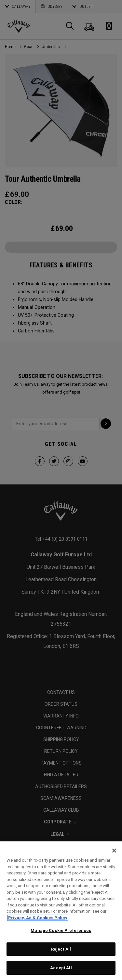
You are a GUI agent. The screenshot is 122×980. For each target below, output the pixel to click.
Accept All (61, 968)
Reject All (61, 949)
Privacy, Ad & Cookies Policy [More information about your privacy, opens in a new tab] (38, 918)
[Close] (114, 851)
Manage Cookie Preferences (61, 930)
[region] (61, 911)
